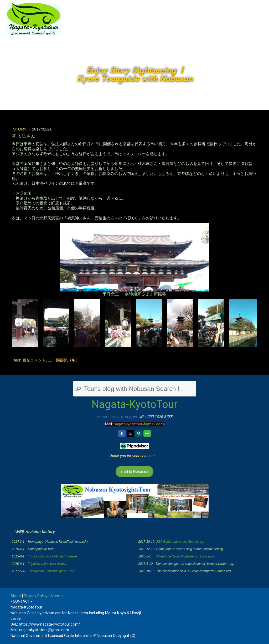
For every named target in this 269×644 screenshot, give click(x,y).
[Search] (135, 389)
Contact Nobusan (248, 32)
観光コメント (34, 360)
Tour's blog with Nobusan (196, 32)
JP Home (114, 32)
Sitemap (58, 596)
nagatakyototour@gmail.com (139, 424)
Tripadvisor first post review (47, 564)
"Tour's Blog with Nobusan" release (52, 556)
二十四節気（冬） (64, 360)
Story (20, 129)
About (16, 596)
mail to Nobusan (134, 471)
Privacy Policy (36, 596)
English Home (148, 32)
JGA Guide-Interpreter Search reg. (180, 542)
